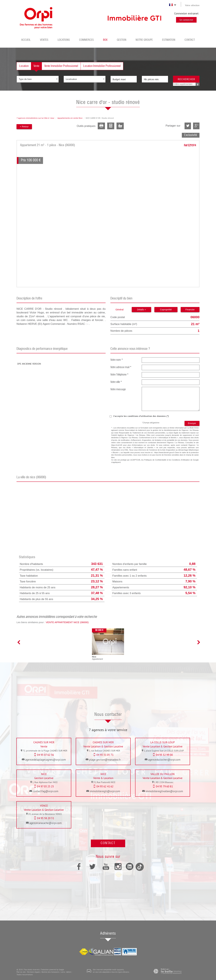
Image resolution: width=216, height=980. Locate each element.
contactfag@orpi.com (45, 791)
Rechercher (186, 79)
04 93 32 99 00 (164, 755)
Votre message (118, 390)
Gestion (122, 40)
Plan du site (21, 972)
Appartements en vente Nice (70, 118)
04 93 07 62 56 (45, 755)
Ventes (44, 40)
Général (120, 310)
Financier (190, 310)
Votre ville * (116, 382)
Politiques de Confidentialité (155, 460)
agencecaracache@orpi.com (45, 823)
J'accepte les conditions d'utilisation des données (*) (141, 416)
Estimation (169, 40)
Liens (63, 972)
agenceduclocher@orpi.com (164, 760)
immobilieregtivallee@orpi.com (164, 791)
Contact (190, 40)
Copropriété (166, 310)
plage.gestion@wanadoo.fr (105, 760)
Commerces (86, 40)
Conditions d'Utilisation (181, 460)
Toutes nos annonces (25, 975)
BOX (105, 40)
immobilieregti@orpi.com (105, 791)
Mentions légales (34, 972)
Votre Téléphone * (119, 375)
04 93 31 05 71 (105, 755)
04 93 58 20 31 (46, 818)
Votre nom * (117, 360)
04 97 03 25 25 (45, 786)
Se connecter (186, 20)
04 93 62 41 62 (105, 786)
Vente (36, 66)
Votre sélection (192, 5)
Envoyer (192, 423)
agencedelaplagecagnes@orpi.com (45, 760)
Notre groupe (144, 40)
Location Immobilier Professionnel (102, 66)
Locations (64, 40)
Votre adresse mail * (121, 367)
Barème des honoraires (50, 972)
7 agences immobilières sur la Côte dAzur (35, 118)
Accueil (26, 40)
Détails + (141, 310)
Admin (69, 972)
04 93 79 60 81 (164, 786)
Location (24, 66)
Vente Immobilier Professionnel (61, 66)
